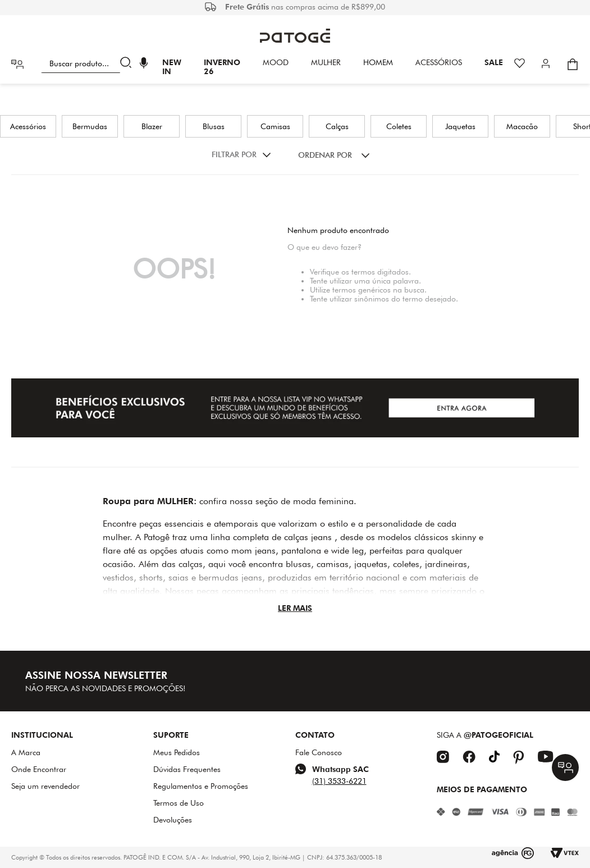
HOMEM (378, 62)
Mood (276, 62)
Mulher (326, 62)
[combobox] (88, 64)
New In (172, 67)
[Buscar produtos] (128, 64)
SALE (494, 62)
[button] (144, 64)
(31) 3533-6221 (339, 781)
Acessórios (439, 62)
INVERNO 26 (222, 67)
